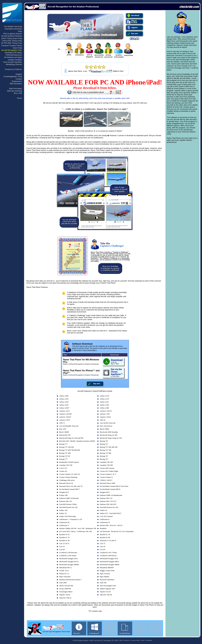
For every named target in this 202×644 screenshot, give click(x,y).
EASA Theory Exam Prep (12, 38)
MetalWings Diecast (14, 64)
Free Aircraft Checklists (13, 62)
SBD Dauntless (16, 84)
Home (19, 98)
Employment (17, 81)
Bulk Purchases (16, 89)
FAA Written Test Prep (13, 26)
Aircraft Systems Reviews (12, 36)
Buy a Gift (18, 93)
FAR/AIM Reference (14, 55)
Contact (19, 79)
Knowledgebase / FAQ (13, 76)
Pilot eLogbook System (13, 34)
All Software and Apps (13, 57)
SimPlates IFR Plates (13, 53)
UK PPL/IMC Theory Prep (11, 43)
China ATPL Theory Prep (12, 41)
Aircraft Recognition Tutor (12, 50)
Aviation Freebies (15, 60)
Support (19, 74)
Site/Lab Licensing (14, 91)
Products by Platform (13, 69)
